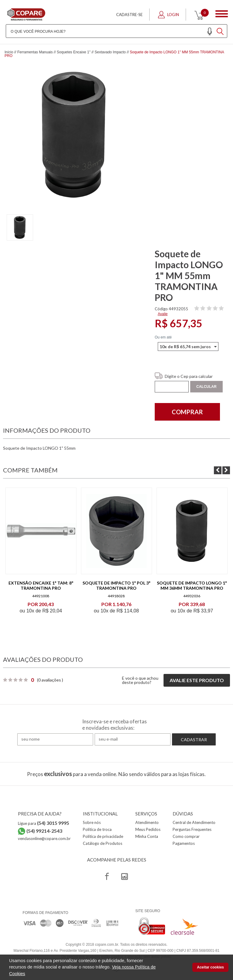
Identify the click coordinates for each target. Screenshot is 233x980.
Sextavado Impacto (110, 52)
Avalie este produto (197, 680)
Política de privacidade (103, 836)
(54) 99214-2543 (44, 831)
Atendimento (147, 822)
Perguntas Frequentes (192, 829)
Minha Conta (147, 836)
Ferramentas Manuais (35, 52)
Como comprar (186, 836)
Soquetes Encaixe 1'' (74, 52)
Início (9, 52)
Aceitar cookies (210, 967)
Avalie (163, 314)
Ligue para (44, 823)
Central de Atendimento (194, 822)
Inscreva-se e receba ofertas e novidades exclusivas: (115, 725)
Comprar (187, 412)
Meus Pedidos (148, 829)
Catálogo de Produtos (103, 843)
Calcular (206, 387)
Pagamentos (184, 843)
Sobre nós (92, 822)
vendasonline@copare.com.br (44, 838)
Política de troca (97, 829)
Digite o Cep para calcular (189, 376)
